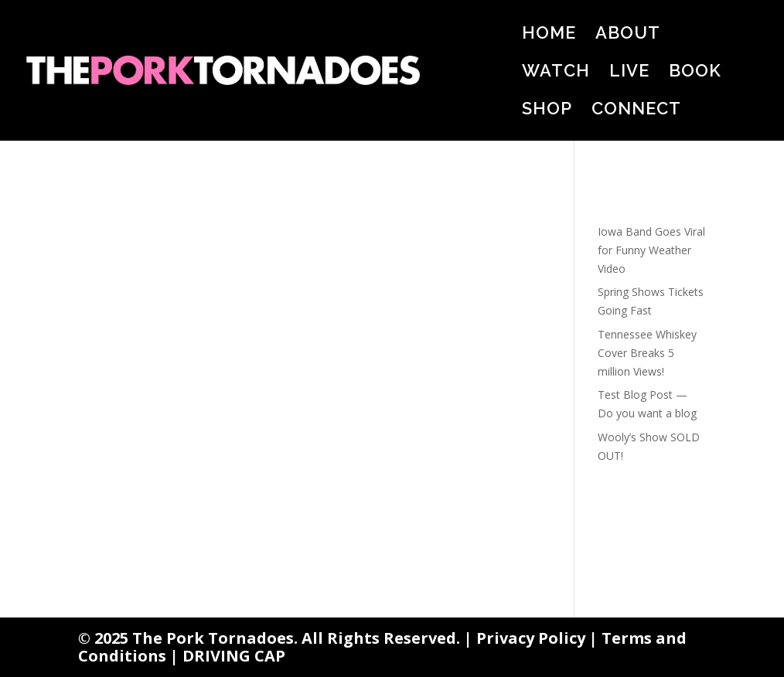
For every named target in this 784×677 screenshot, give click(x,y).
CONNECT (636, 111)
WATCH (556, 73)
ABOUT (628, 35)
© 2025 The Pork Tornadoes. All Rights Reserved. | (277, 638)
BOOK (695, 73)
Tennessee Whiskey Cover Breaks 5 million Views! (647, 353)
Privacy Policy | (539, 638)
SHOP (547, 111)
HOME (549, 35)
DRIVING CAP (234, 656)
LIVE (629, 73)
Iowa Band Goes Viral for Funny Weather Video (651, 250)
